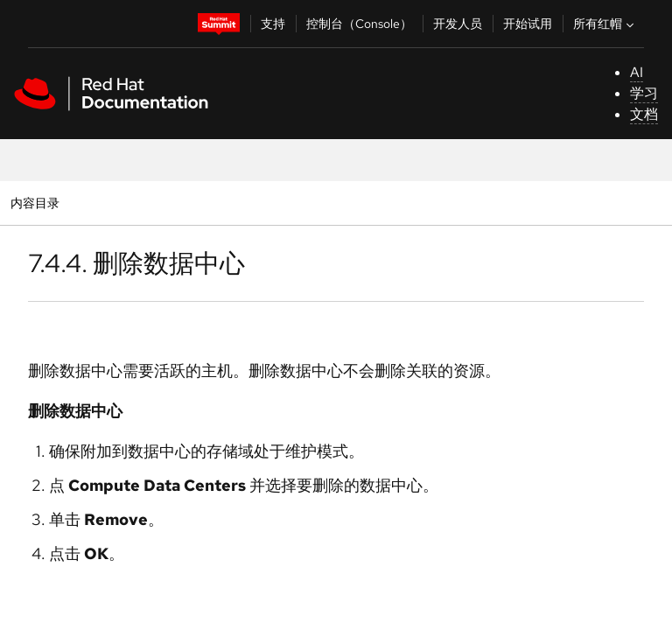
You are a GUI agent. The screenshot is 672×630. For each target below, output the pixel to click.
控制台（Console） (359, 24)
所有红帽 (605, 24)
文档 (644, 114)
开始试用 (528, 24)
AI (637, 72)
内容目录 (35, 203)
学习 (644, 93)
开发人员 (458, 24)
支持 (273, 24)
